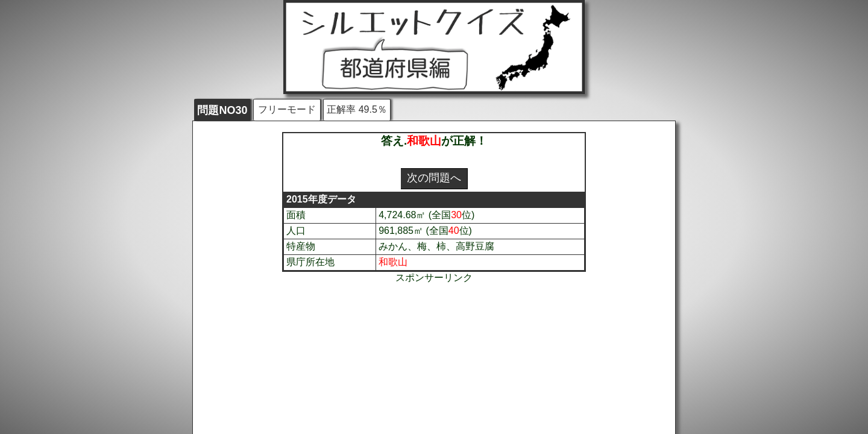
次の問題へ (434, 178)
